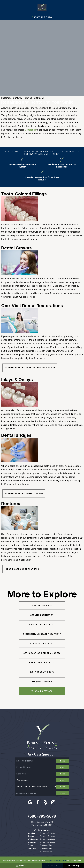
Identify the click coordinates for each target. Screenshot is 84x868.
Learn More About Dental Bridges (24, 494)
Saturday (32, 848)
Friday (31, 845)
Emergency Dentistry (42, 662)
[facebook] (38, 802)
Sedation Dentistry (42, 615)
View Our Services (42, 691)
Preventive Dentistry (42, 625)
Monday (31, 833)
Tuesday (32, 836)
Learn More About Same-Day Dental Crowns (30, 368)
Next (63, 760)
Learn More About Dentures (20, 569)
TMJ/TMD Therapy (42, 681)
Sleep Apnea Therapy (42, 672)
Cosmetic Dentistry (42, 643)
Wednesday (33, 839)
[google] (30, 802)
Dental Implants (42, 606)
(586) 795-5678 (41, 17)
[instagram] (53, 802)
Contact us (30, 130)
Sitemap (49, 860)
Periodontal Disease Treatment (42, 634)
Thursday (32, 842)
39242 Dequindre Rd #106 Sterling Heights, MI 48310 (42, 823)
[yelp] (46, 802)
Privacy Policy (60, 860)
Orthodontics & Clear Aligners (42, 653)
